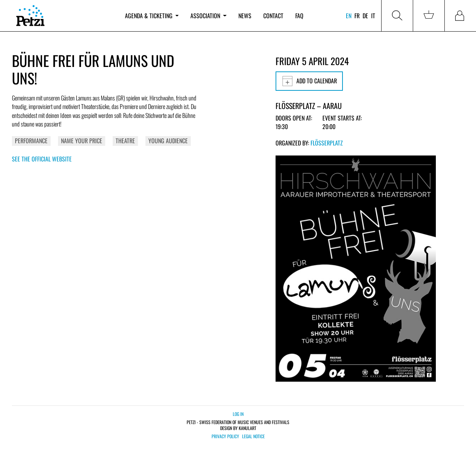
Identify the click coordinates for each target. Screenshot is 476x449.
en (349, 16)
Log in (238, 414)
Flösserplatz (327, 143)
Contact (273, 16)
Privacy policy (225, 436)
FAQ (299, 16)
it (373, 16)
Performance (31, 141)
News (245, 16)
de (365, 16)
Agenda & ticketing (152, 16)
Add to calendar (309, 81)
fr (357, 16)
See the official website (42, 159)
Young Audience (168, 141)
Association (208, 16)
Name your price (82, 141)
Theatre (125, 141)
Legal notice (253, 436)
